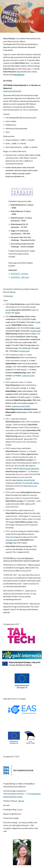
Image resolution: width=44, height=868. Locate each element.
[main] (22, 11)
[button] (3, 3)
